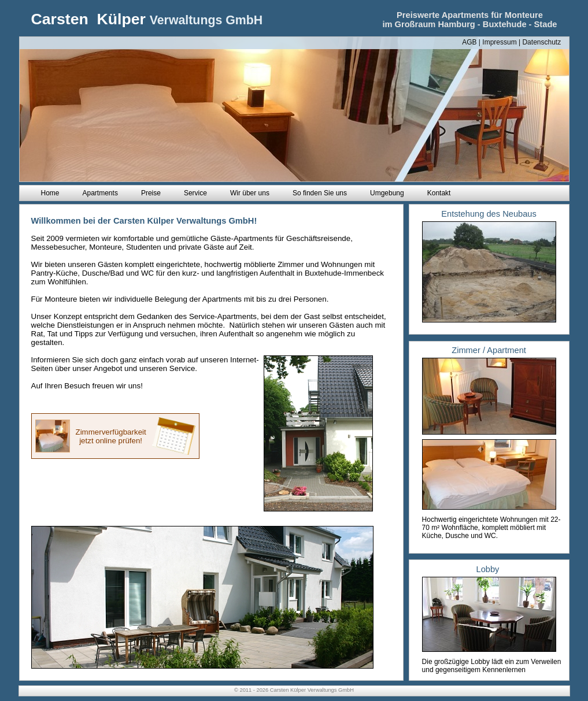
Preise (151, 193)
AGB (469, 42)
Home (50, 193)
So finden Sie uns (320, 193)
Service (195, 193)
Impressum (499, 42)
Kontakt (439, 193)
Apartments (100, 193)
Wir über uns (250, 193)
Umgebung (387, 193)
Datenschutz (541, 42)
